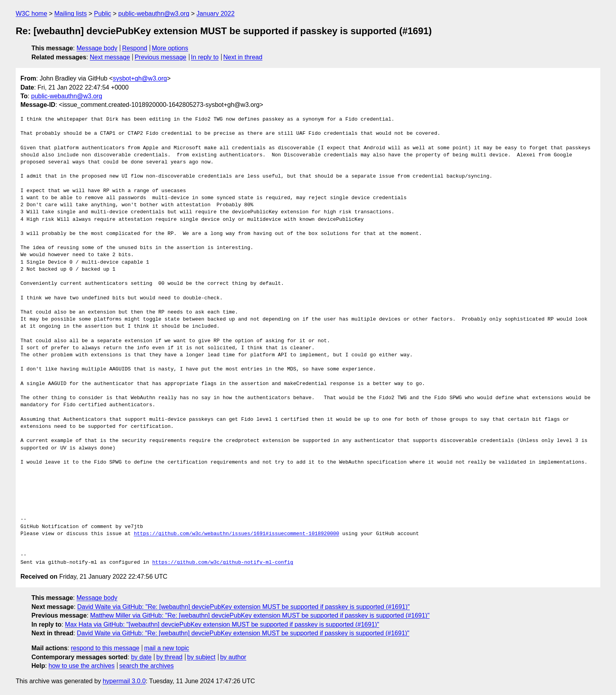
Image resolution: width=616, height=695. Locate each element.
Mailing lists (71, 14)
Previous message (161, 57)
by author (233, 657)
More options (170, 48)
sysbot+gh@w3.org (140, 78)
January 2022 (215, 14)
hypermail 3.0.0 (124, 681)
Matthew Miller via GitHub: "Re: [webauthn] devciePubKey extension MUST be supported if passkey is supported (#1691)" (260, 615)
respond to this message (105, 648)
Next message (110, 57)
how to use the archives (82, 666)
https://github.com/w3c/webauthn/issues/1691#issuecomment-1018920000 (237, 534)
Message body (97, 48)
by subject (201, 657)
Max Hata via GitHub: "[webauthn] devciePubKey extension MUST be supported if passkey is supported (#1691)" (222, 624)
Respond (135, 48)
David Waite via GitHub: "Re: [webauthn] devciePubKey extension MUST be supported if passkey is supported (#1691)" (244, 607)
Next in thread (243, 57)
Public (103, 14)
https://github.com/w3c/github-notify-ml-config (223, 563)
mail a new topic (167, 648)
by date (141, 657)
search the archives (147, 666)
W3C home (31, 14)
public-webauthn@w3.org (154, 14)
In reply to (205, 57)
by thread (170, 657)
